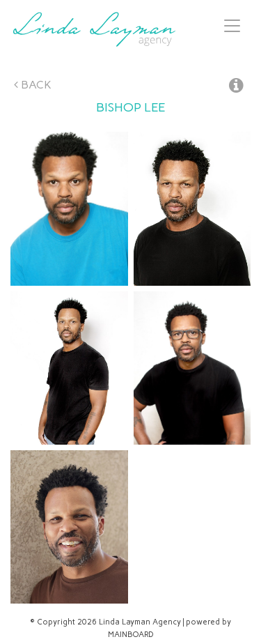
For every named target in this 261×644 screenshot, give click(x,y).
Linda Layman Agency (94, 29)
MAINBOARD (131, 635)
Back (33, 85)
